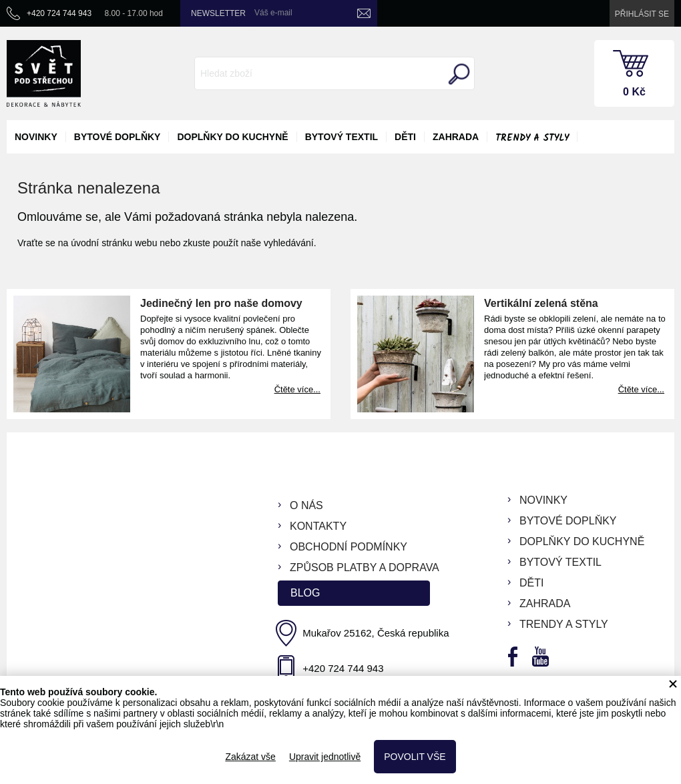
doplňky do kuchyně (232, 137)
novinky (36, 137)
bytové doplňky (118, 137)
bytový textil (342, 137)
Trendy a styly (532, 138)
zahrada (456, 137)
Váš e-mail (273, 13)
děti (405, 137)
